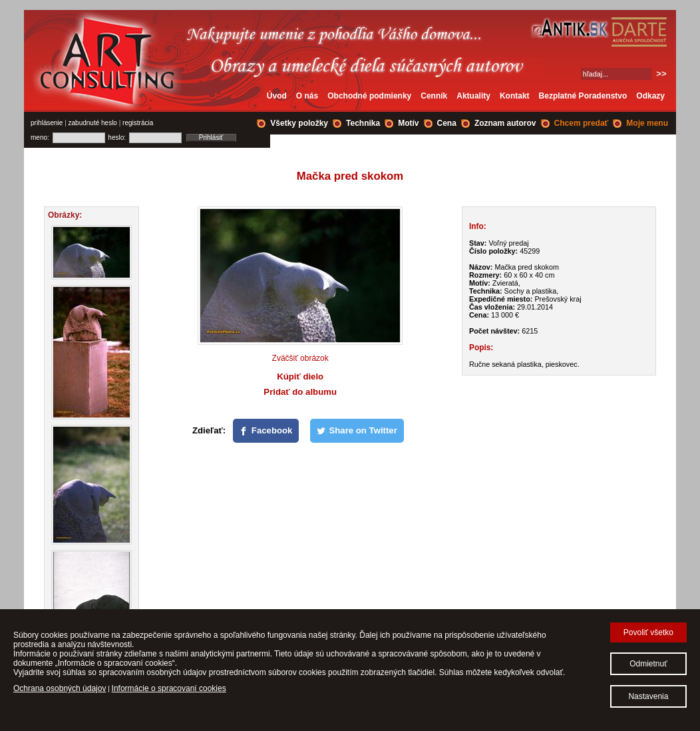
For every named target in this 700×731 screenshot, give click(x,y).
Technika (363, 123)
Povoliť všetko (648, 632)
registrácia (138, 123)
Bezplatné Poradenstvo (583, 96)
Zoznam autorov (505, 123)
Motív (408, 123)
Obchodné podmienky (369, 96)
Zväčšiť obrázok (300, 358)
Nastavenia (648, 696)
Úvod (277, 96)
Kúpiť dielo (300, 376)
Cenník (434, 96)
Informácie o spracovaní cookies (169, 688)
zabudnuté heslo (93, 123)
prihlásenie (47, 123)
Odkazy (650, 96)
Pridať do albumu (300, 392)
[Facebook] (266, 431)
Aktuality (473, 96)
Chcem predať (582, 123)
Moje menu (647, 123)
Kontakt (515, 96)
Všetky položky (299, 123)
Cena (447, 123)
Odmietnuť (648, 664)
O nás (307, 96)
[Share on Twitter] (357, 431)
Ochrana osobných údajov (60, 688)
